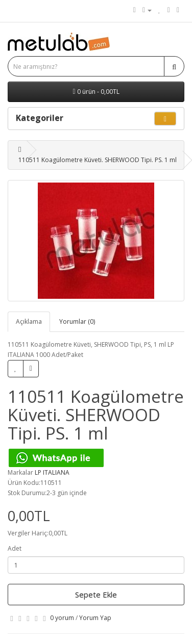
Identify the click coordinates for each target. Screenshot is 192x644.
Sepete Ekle (96, 595)
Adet (15, 548)
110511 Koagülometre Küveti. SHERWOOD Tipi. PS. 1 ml (98, 160)
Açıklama (29, 321)
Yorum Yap (95, 618)
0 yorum (62, 618)
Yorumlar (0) (77, 321)
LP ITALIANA (52, 472)
